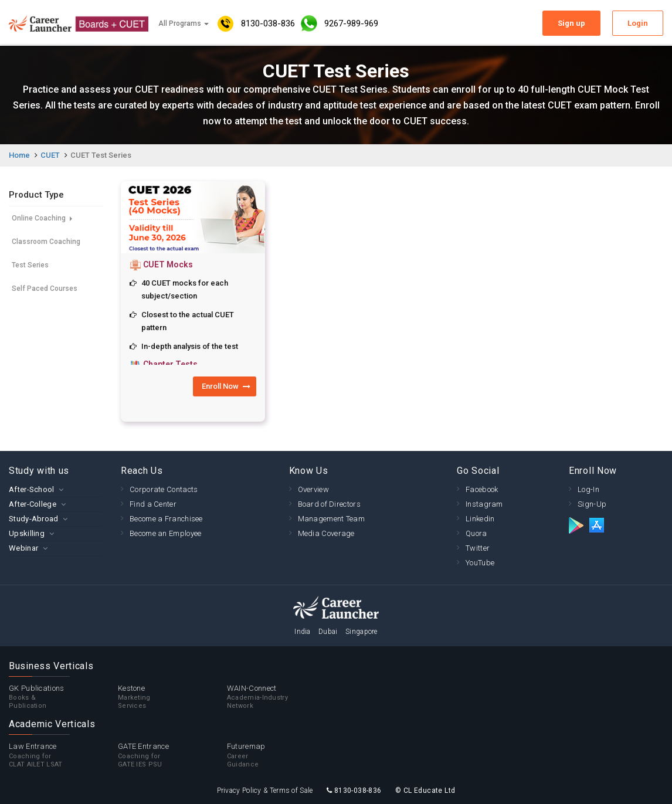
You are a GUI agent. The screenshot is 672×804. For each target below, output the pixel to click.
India (303, 632)
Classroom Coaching (46, 242)
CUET (50, 155)
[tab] (56, 489)
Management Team (332, 519)
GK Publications (63, 697)
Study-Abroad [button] (34, 519)
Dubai (328, 632)
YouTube (480, 563)
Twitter (478, 548)
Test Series (30, 265)
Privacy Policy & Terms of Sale (265, 791)
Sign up (571, 23)
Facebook (482, 489)
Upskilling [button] (27, 533)
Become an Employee (165, 533)
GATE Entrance (172, 755)
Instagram (484, 504)
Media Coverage (326, 533)
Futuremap (281, 755)
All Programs (184, 23)
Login (638, 23)
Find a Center (153, 504)
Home (19, 155)
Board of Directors (329, 504)
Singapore (362, 632)
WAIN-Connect (281, 697)
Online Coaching (42, 218)
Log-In (588, 489)
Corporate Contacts (164, 489)
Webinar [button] (23, 548)
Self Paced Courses (45, 289)
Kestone (172, 697)
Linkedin (480, 519)
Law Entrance (63, 755)
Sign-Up (592, 504)
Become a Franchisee (166, 519)
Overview (313, 489)
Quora (476, 533)
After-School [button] (32, 489)
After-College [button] (33, 504)
